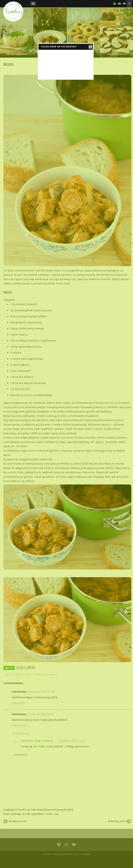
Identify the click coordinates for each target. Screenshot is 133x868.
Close (90, 47)
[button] (33, 4)
